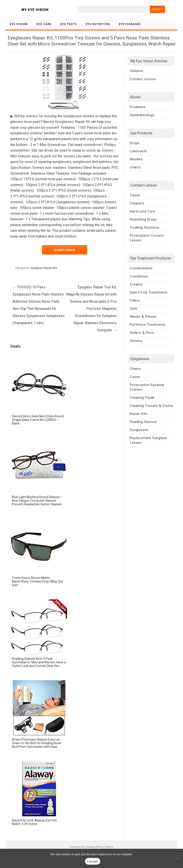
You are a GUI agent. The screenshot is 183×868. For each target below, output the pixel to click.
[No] (177, 858)
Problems (138, 107)
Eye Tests (69, 24)
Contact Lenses (143, 79)
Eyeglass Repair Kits (44, 268)
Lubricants (138, 151)
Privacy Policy (95, 847)
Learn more (65, 250)
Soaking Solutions (145, 227)
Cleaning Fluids (142, 398)
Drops (135, 143)
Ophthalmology (142, 115)
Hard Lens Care (143, 211)
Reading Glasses (143, 422)
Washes (136, 159)
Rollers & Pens (142, 333)
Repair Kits (139, 414)
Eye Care (44, 24)
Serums (136, 341)
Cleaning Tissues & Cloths (151, 406)
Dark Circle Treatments (149, 292)
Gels (133, 309)
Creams (136, 284)
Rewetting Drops (143, 219)
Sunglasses (139, 430)
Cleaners (137, 203)
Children (136, 71)
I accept (93, 861)
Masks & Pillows (143, 317)
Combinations (141, 268)
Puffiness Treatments (148, 325)
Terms (109, 847)
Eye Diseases (130, 24)
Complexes (139, 276)
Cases (135, 195)
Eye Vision (19, 24)
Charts (135, 167)
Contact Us (77, 847)
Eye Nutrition (98, 24)
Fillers (135, 300)
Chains (135, 369)
